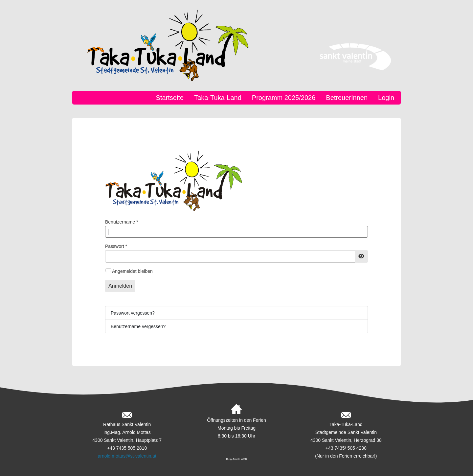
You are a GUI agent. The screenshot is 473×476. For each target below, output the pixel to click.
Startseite (170, 98)
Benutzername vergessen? (138, 326)
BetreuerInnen (347, 98)
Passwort (116, 246)
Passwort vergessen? (133, 313)
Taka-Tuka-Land (218, 98)
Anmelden (120, 286)
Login (386, 98)
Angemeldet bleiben (132, 271)
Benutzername (122, 222)
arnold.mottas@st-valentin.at (127, 456)
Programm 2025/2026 (284, 98)
